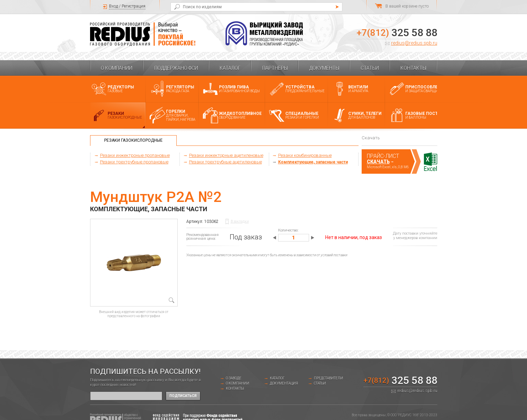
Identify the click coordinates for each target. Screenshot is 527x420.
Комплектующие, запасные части (313, 162)
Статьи (370, 68)
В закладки (240, 221)
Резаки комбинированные (305, 155)
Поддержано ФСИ (176, 68)
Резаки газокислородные (133, 140)
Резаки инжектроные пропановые (135, 155)
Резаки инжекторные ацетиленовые (226, 155)
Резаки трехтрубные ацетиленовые (226, 162)
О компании (117, 68)
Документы (324, 68)
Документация (284, 383)
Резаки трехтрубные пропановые (134, 162)
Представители (328, 378)
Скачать (378, 162)
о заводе (234, 378)
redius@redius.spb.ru (414, 43)
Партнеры (275, 68)
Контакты (413, 68)
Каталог (230, 68)
